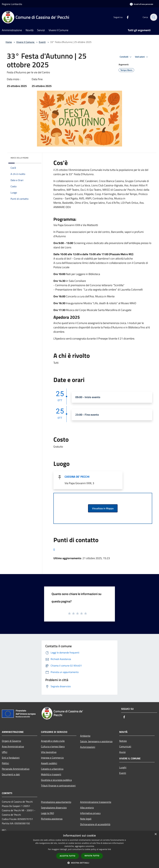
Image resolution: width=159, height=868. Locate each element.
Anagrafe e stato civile (53, 741)
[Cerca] (153, 17)
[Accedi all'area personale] (141, 4)
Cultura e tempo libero (53, 746)
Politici (5, 763)
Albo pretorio (87, 808)
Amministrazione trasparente (96, 802)
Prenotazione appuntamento (56, 802)
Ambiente (85, 736)
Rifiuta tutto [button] (92, 856)
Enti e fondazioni (11, 758)
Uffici (5, 752)
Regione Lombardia (12, 4)
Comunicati (125, 746)
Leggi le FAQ (48, 813)
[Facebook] (126, 17)
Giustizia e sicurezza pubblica (56, 780)
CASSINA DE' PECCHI (77, 477)
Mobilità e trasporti (51, 774)
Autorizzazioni (88, 747)
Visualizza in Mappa (103, 508)
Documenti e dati (11, 774)
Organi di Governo (11, 741)
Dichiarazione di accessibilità (95, 824)
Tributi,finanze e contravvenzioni (58, 786)
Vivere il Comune (26, 42)
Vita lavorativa (49, 752)
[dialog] (79, 849)
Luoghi (123, 767)
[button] (79, 863)
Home (9, 42)
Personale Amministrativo (16, 769)
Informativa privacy (90, 813)
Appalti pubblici (49, 763)
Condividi (126, 57)
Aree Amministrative (13, 746)
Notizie (123, 741)
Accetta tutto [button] (68, 856)
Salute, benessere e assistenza (96, 741)
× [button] (156, 834)
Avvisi (122, 752)
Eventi (42, 42)
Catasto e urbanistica (52, 769)
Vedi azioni (142, 57)
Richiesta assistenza (52, 819)
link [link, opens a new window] (109, 849)
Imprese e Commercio (52, 758)
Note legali (86, 819)
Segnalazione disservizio (54, 808)
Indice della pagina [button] (19, 158)
